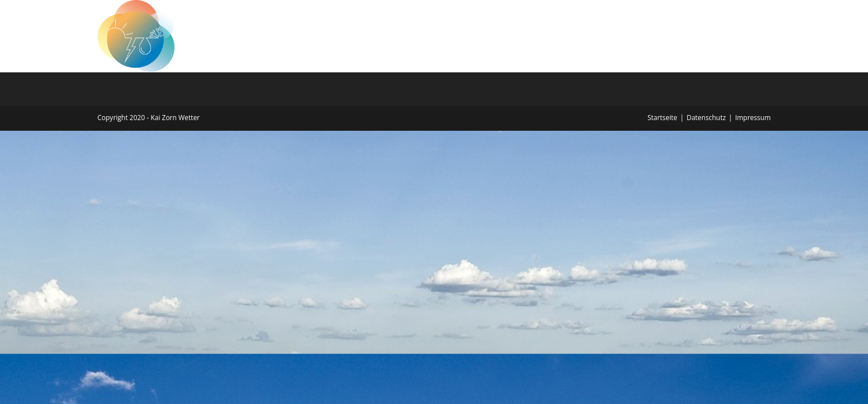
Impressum (753, 118)
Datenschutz (706, 118)
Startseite (662, 118)
